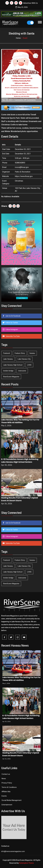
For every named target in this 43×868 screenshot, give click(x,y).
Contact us (6, 774)
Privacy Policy (7, 783)
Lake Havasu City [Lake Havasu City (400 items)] (24, 359)
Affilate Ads (6, 792)
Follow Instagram (12, 329)
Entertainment (7, 805)
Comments (25, 100)
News (4, 779)
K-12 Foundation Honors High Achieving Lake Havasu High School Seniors (20, 461)
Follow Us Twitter (12, 323)
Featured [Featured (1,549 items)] (7, 353)
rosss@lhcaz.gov (22, 167)
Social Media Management (12, 800)
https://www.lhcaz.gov (24, 176)
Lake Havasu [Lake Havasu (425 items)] (8, 359)
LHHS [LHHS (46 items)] (29, 365)
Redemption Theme (26, 863)
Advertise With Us (31, 3)
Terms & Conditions (9, 787)
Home (18, 38)
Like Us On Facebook (13, 316)
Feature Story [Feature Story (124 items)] (20, 353)
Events (4, 796)
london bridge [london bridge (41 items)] (8, 371)
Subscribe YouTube (12, 336)
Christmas (19, 181)
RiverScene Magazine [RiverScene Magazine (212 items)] (11, 377)
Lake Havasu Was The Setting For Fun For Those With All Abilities (20, 421)
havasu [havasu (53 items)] (32, 353)
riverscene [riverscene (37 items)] (22, 371)
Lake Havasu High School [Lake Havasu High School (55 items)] (13, 365)
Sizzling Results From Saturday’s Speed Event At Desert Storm (20, 499)
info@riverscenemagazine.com (13, 851)
